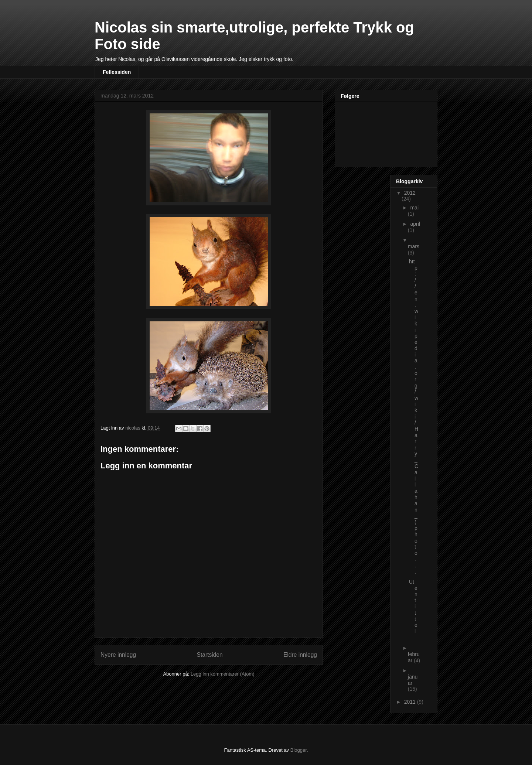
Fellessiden (117, 72)
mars (414, 246)
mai (414, 208)
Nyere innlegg (118, 655)
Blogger (299, 750)
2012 (410, 193)
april (415, 224)
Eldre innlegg (300, 655)
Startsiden (209, 655)
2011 (411, 702)
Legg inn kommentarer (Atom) (223, 674)
